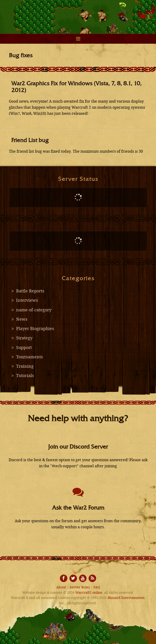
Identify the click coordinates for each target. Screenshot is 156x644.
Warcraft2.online (78, 14)
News (22, 319)
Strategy (24, 338)
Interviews (27, 300)
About (61, 587)
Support (24, 348)
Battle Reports (30, 291)
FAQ (97, 587)
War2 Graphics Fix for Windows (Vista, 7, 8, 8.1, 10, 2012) (76, 87)
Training (25, 366)
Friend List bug (30, 140)
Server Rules (80, 587)
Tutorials (25, 376)
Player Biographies (35, 329)
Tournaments (29, 357)
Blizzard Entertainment (126, 598)
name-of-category (34, 310)
